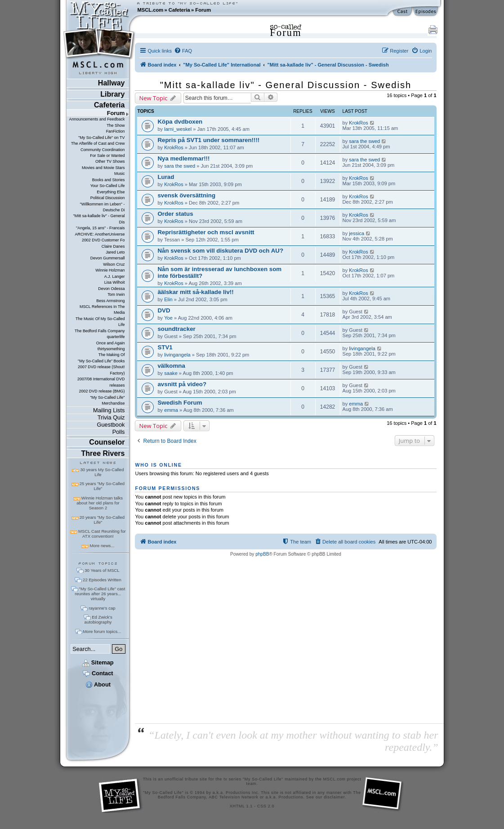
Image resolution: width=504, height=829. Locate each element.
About (98, 684)
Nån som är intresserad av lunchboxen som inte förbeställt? (219, 272)
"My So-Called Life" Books (101, 361)
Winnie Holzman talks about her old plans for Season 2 (100, 503)
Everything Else (111, 192)
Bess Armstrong (110, 301)
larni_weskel (178, 129)
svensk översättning (186, 195)
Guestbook (111, 425)
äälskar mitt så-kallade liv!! (195, 292)
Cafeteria (179, 10)
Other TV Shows (110, 161)
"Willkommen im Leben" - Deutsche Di (103, 207)
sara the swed (364, 141)
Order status (175, 214)
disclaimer (334, 797)
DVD (164, 310)
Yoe (168, 318)
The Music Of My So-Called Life (100, 322)
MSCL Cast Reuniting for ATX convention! (102, 534)
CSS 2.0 (266, 806)
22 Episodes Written (102, 580)
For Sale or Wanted (107, 156)
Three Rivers (103, 453)
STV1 (165, 347)
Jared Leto (115, 252)
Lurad (166, 177)
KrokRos (358, 123)
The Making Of (112, 355)
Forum (203, 10)
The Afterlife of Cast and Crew (98, 143)
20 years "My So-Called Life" (102, 520)
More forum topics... (102, 631)
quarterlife (116, 337)
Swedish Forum (180, 403)
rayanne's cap (102, 608)
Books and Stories (109, 180)
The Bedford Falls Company (100, 331)
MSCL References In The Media (102, 310)
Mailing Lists (109, 410)
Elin (168, 299)
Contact (98, 673)
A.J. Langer (115, 276)
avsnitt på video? (182, 384)
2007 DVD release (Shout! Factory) (101, 370)
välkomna (171, 366)
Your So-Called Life (108, 186)
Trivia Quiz (111, 417)
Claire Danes (113, 246)
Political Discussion (108, 198)
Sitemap (98, 662)
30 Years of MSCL (102, 570)
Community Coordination (103, 150)
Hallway (112, 83)
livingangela (177, 355)
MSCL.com (150, 10)
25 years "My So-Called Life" (102, 486)
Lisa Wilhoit (115, 282)
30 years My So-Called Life (102, 472)
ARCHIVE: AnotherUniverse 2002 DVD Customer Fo (100, 237)
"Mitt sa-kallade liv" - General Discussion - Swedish (286, 85)
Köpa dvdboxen (180, 122)
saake (171, 373)
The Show (116, 125)
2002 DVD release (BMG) (102, 391)
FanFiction (116, 131)
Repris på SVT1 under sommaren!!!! (208, 140)
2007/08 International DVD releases (101, 382)
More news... (102, 546)
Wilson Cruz (114, 264)
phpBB (262, 554)
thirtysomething (111, 349)
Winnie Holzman (110, 270)
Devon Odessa (111, 289)
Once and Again (111, 343)
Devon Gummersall (108, 258)
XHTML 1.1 (241, 806)
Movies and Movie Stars (103, 168)
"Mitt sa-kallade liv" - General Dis (99, 219)
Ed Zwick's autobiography (98, 620)
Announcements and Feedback (97, 119)
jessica (357, 233)
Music (119, 174)
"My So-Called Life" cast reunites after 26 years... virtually (100, 594)
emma (171, 410)
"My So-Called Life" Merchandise (107, 400)
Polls (119, 432)
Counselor (107, 442)
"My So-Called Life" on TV (101, 138)
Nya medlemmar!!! (183, 158)
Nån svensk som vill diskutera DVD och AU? (220, 251)
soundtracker (176, 329)
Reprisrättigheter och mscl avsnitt (206, 232)
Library (112, 94)
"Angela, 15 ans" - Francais (100, 228)
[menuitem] (183, 51)
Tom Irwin (116, 294)
